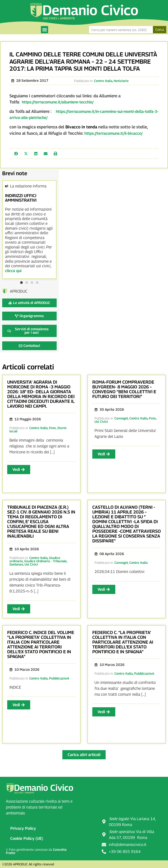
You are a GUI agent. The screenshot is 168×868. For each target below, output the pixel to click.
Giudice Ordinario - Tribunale (45, 561)
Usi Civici (101, 421)
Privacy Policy (23, 828)
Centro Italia (103, 81)
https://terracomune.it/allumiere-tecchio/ (58, 102)
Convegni (121, 418)
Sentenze (16, 564)
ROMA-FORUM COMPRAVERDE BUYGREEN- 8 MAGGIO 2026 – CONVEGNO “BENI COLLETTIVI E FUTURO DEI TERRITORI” (124, 389)
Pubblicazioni (59, 678)
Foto (52, 428)
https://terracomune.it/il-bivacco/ (114, 133)
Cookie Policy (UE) (27, 838)
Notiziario (121, 81)
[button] (45, 30)
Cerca (160, 30)
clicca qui (13, 271)
